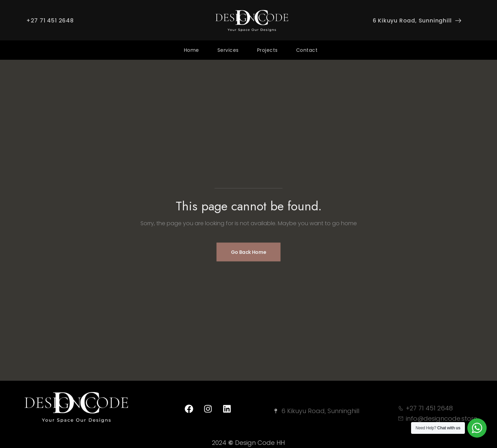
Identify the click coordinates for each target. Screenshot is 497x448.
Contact (307, 50)
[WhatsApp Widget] (477, 428)
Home (192, 50)
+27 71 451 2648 (50, 21)
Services (228, 50)
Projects (267, 50)
